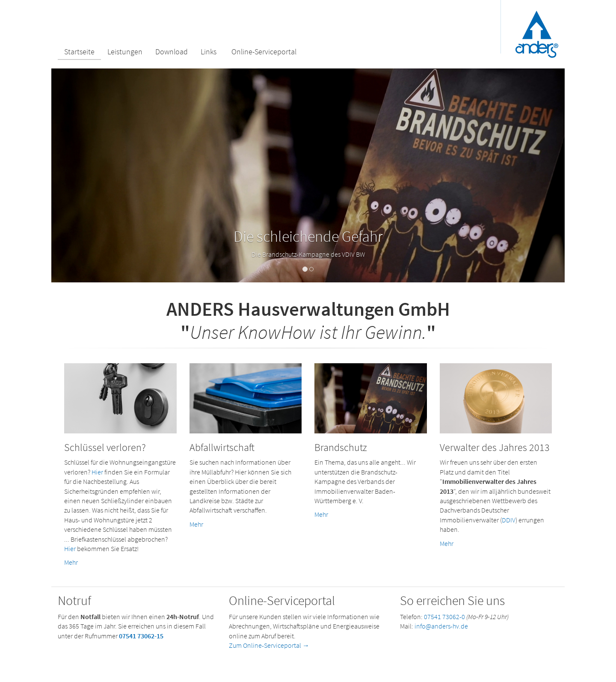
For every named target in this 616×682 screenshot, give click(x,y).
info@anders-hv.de (441, 626)
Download (172, 52)
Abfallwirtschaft (222, 447)
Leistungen (125, 52)
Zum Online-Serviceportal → (269, 645)
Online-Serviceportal (264, 52)
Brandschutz (341, 447)
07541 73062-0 (444, 617)
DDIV (509, 520)
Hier (97, 472)
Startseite (79, 52)
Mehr (71, 562)
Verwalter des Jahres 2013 (495, 447)
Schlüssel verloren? (105, 447)
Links (209, 52)
